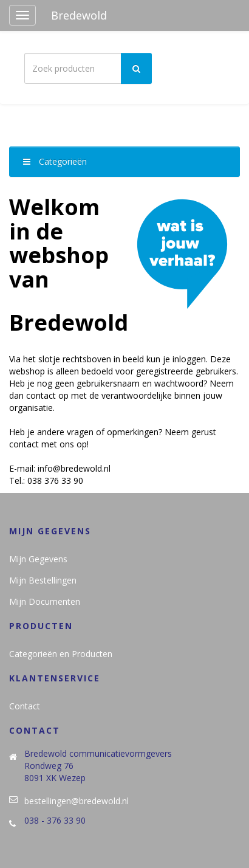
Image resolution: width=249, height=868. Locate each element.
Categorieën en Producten (61, 654)
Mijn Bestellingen (43, 580)
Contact (25, 706)
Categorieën (55, 161)
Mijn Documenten (45, 601)
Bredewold (79, 15)
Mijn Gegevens (38, 559)
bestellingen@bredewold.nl (77, 801)
